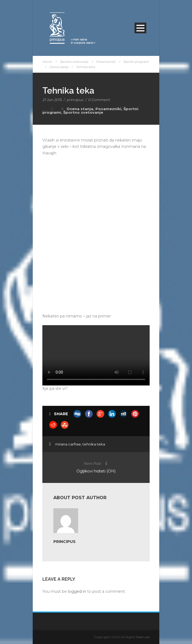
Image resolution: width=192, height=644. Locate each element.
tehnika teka (94, 444)
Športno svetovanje (74, 62)
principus (75, 100)
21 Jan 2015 (52, 100)
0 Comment (99, 100)
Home (47, 62)
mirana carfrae (68, 444)
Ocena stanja (59, 67)
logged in (77, 591)
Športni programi (136, 62)
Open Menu (140, 28)
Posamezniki (106, 62)
